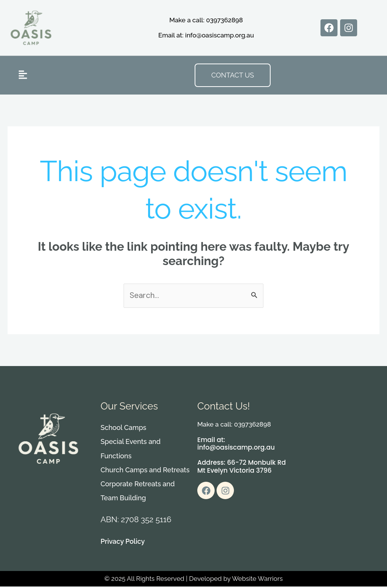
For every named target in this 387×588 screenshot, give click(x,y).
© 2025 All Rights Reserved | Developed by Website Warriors (193, 580)
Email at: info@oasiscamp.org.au (206, 35)
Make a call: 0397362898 (206, 20)
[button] (23, 75)
